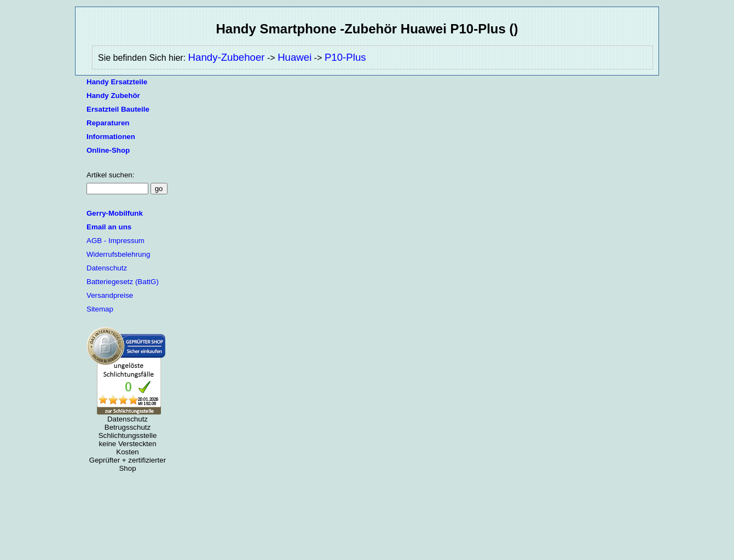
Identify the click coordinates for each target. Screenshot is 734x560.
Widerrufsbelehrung (118, 254)
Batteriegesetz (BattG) (123, 282)
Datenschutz (107, 268)
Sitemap (100, 309)
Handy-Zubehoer (227, 57)
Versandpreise (110, 295)
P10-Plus (345, 57)
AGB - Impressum (115, 241)
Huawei (294, 57)
